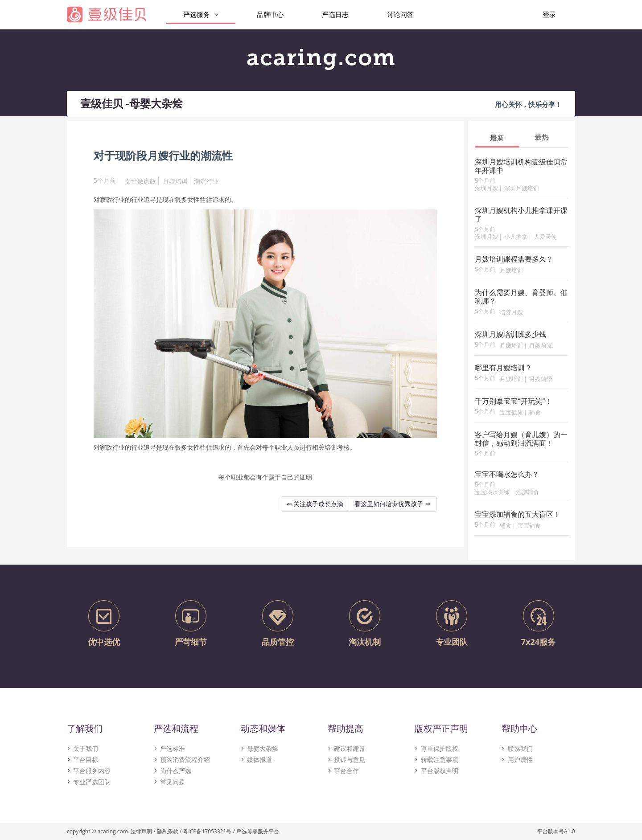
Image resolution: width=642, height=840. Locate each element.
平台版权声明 (440, 771)
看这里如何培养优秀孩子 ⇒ (393, 504)
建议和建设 (350, 748)
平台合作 (346, 771)
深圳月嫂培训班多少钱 (510, 335)
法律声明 (141, 831)
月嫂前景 (541, 346)
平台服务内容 (92, 771)
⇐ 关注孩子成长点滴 (315, 504)
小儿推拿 (516, 237)
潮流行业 (206, 181)
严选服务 (201, 14)
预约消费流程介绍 (185, 760)
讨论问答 (400, 14)
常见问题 (173, 782)
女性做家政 (140, 181)
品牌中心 (270, 14)
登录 (549, 14)
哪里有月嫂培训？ (503, 369)
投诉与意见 (350, 760)
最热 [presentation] (542, 137)
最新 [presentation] (497, 138)
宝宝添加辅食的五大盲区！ (518, 515)
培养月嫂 (511, 313)
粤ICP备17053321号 (207, 831)
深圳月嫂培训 (522, 189)
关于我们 (86, 748)
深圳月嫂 (486, 189)
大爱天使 (545, 237)
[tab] (497, 137)
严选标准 (173, 748)
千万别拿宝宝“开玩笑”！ (513, 402)
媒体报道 (259, 760)
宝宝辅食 (529, 526)
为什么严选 (176, 771)
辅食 (535, 413)
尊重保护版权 (440, 748)
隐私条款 (168, 831)
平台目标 (86, 760)
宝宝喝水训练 (492, 493)
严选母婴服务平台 (258, 831)
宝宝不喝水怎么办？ (507, 475)
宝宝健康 (511, 413)
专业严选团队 (92, 782)
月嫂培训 (175, 181)
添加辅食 (527, 493)
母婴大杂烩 (263, 748)
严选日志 (335, 14)
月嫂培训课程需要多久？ (514, 260)
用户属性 (520, 760)
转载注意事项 (440, 760)
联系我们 (520, 748)
